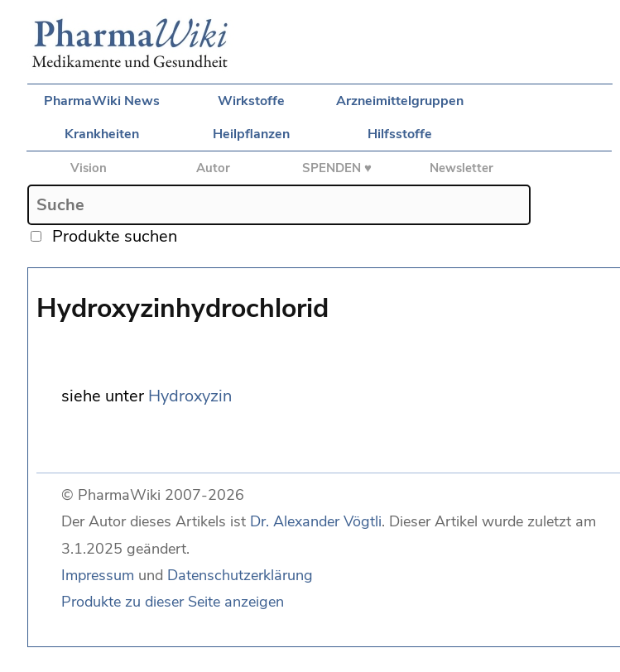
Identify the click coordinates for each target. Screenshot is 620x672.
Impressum (98, 575)
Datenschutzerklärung (240, 575)
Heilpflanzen (251, 134)
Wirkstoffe (251, 101)
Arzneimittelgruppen (400, 101)
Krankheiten (102, 134)
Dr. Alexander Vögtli (316, 521)
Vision (89, 168)
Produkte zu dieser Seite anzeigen (173, 602)
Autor (213, 168)
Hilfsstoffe (400, 134)
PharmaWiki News (102, 101)
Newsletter (461, 168)
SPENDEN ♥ (337, 168)
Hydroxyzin (190, 396)
